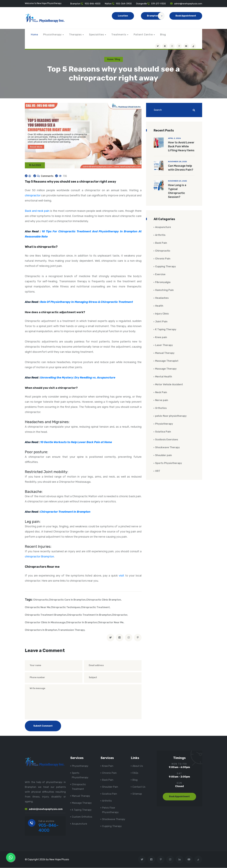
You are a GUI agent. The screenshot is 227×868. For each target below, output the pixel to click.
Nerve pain (162, 400)
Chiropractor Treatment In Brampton (65, 512)
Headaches (162, 298)
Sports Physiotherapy (169, 463)
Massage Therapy (166, 369)
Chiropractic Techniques (66, 607)
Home (34, 35)
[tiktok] (193, 46)
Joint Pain (161, 322)
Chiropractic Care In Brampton (67, 600)
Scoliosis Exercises (167, 440)
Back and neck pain (37, 211)
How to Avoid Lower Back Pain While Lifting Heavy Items (181, 147)
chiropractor (33, 196)
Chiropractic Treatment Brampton (46, 615)
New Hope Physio (59, 860)
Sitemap (137, 794)
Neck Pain (161, 392)
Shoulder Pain (110, 787)
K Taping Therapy (166, 330)
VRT (158, 471)
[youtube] (186, 46)
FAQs (135, 773)
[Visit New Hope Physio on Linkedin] (179, 860)
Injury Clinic (162, 314)
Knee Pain (108, 766)
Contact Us (139, 787)
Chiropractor (120, 615)
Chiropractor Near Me (111, 623)
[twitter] (110, 638)
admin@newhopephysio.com (188, 4)
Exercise (160, 274)
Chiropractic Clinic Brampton (104, 600)
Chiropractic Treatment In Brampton (89, 615)
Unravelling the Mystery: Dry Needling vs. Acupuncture (78, 378)
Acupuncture (163, 227)
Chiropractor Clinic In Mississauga (45, 623)
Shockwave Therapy (167, 448)
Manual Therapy (165, 353)
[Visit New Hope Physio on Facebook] (165, 46)
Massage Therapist (167, 361)
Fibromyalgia (163, 282)
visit (121, 576)
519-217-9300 (159, 4)
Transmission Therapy (71, 630)
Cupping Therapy (165, 267)
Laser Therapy (164, 345)
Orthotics (161, 408)
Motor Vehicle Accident (169, 385)
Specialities (97, 35)
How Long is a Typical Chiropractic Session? (177, 191)
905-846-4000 (93, 4)
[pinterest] (138, 638)
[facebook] (120, 638)
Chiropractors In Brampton (41, 630)
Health (159, 306)
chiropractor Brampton (39, 557)
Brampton (156, 16)
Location (123, 16)
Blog (163, 35)
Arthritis (160, 235)
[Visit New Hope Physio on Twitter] (158, 46)
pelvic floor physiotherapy (171, 416)
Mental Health (164, 377)
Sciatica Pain (163, 432)
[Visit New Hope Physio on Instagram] (172, 46)
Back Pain (161, 243)
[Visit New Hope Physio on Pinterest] (179, 46)
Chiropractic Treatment (95, 607)
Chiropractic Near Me (38, 607)
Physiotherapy (52, 35)
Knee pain (161, 337)
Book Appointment (186, 16)
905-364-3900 (124, 4)
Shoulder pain (164, 455)
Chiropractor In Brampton (81, 623)
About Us (138, 766)
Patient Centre (143, 35)
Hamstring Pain (164, 290)
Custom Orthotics (82, 817)
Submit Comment (43, 726)
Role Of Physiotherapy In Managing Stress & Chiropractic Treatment (87, 302)
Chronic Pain (163, 259)
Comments (47, 176)
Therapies (75, 35)
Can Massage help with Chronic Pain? (181, 168)
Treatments (119, 35)
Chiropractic (41, 600)
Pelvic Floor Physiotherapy (110, 810)
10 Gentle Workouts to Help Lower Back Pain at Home (76, 442)
